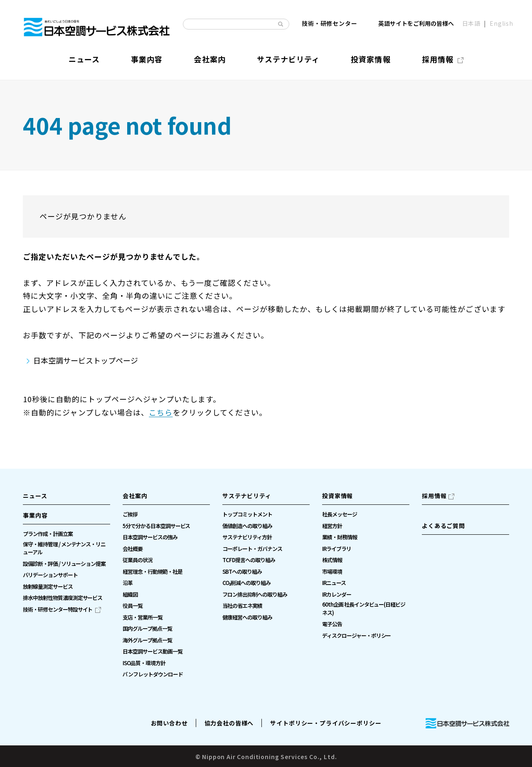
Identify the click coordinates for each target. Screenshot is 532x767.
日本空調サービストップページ (86, 360)
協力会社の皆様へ (229, 723)
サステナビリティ (247, 496)
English (501, 24)
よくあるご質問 (443, 526)
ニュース (35, 496)
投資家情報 (337, 496)
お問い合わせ (169, 723)
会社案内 (135, 496)
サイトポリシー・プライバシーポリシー (326, 723)
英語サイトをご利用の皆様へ (416, 24)
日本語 (472, 24)
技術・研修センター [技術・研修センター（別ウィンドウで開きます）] (330, 24)
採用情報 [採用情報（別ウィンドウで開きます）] (434, 496)
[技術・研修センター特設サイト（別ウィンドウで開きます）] (62, 610)
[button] (66, 518)
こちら (161, 412)
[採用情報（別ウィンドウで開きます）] (443, 59)
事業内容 (35, 515)
